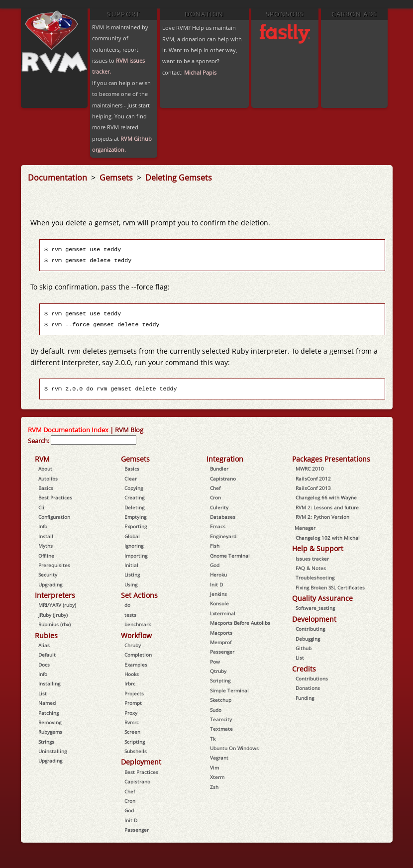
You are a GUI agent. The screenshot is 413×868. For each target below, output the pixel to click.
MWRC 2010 (310, 469)
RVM (42, 459)
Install (46, 536)
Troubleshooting (315, 578)
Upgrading (50, 584)
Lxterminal (223, 613)
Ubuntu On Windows (234, 748)
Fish (215, 546)
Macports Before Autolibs (240, 623)
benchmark (138, 624)
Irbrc (130, 683)
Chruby (133, 645)
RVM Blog (129, 430)
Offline (46, 556)
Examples (136, 665)
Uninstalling (52, 751)
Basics (46, 488)
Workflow (136, 635)
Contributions (312, 678)
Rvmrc (132, 722)
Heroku (218, 575)
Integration (225, 459)
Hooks (132, 674)
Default (47, 655)
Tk (213, 739)
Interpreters (55, 595)
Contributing (310, 629)
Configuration (54, 517)
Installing (49, 683)
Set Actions (139, 595)
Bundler (219, 469)
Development (314, 619)
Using (131, 584)
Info (43, 526)
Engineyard (223, 536)
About (45, 469)
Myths (46, 546)
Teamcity (221, 719)
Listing (132, 575)
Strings (46, 742)
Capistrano (137, 781)
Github (304, 648)
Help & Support (318, 548)
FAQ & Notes (311, 568)
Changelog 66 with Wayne (326, 497)
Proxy (131, 713)
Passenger (137, 830)
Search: (39, 441)
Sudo (216, 710)
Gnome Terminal (230, 556)
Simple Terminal (229, 690)
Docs (44, 665)
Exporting (136, 526)
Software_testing (315, 608)
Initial (131, 565)
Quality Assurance (322, 598)
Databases (223, 517)
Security (48, 575)
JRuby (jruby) (53, 615)
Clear (131, 479)
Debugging (308, 639)
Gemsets (117, 178)
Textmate (221, 729)
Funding (305, 698)
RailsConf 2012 (313, 479)
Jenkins (218, 594)
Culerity (219, 507)
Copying (134, 488)
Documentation (58, 178)
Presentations (347, 459)
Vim (214, 768)
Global (132, 536)
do (127, 605)
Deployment (141, 762)
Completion (138, 655)
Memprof (221, 642)
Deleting (134, 507)
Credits (304, 669)
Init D (131, 820)
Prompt (133, 703)
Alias (44, 645)
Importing (136, 556)
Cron (130, 801)
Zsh (214, 787)
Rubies (46, 635)
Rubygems (50, 732)
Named (47, 703)
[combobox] (94, 440)
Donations (308, 688)
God (129, 810)
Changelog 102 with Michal (328, 538)
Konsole (219, 603)
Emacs (218, 526)
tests (130, 615)
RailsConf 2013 (313, 488)
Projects (134, 693)
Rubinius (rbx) (54, 624)
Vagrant (219, 758)
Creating (134, 497)
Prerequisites (54, 565)
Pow (215, 662)
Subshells (136, 751)
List (43, 693)
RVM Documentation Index (68, 430)
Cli (41, 507)
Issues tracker (312, 559)
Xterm (217, 777)
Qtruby (218, 671)
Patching (49, 713)
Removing (50, 722)
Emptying (135, 517)
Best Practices (55, 497)
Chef (130, 791)
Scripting (135, 742)
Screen (132, 732)
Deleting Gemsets (179, 178)
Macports (221, 633)
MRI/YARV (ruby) (57, 605)
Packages (307, 459)
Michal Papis (200, 72)
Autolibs (48, 479)
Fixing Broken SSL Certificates (330, 587)
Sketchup (221, 700)
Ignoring (134, 546)
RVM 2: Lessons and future (327, 507)
